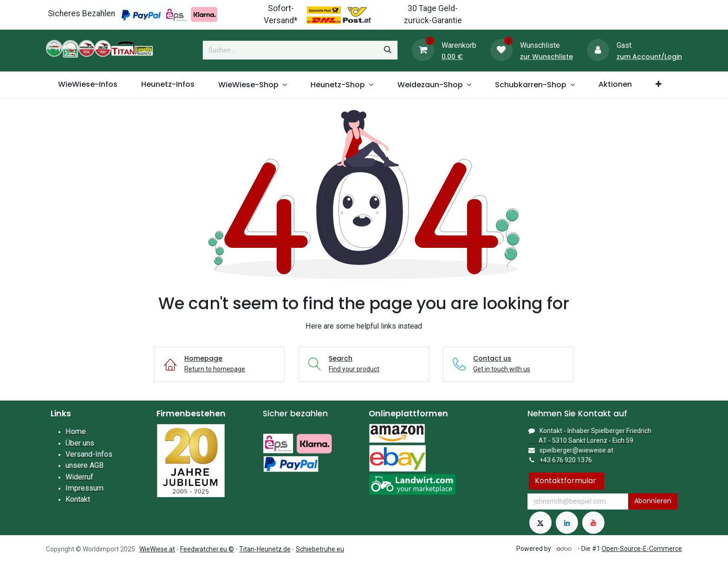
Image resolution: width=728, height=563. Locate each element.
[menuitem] (88, 84)
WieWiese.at (157, 549)
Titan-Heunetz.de (265, 549)
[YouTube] (593, 523)
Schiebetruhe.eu (320, 549)
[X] (540, 523)
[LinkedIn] (567, 523)
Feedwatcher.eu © (207, 549)
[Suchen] (388, 50)
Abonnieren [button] (653, 501)
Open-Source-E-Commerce (642, 549)
